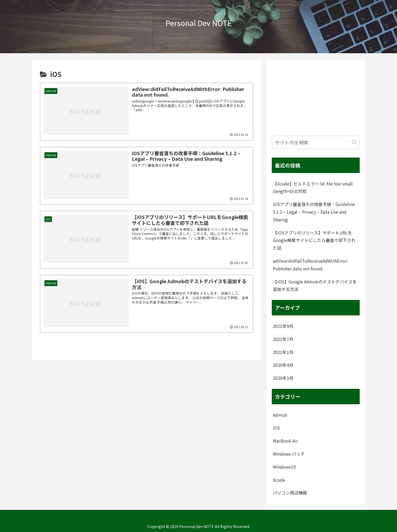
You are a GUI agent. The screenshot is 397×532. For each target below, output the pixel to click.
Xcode (279, 480)
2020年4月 (283, 365)
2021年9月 (283, 326)
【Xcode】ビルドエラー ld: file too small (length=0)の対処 (313, 187)
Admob (280, 415)
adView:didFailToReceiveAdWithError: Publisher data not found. (310, 265)
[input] (316, 142)
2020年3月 (283, 378)
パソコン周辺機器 (290, 493)
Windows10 (284, 467)
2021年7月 (283, 339)
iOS (276, 428)
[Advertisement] (316, 98)
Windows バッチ (289, 454)
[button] (354, 142)
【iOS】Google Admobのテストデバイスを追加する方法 (315, 285)
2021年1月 (283, 352)
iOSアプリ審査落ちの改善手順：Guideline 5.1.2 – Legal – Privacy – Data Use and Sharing (314, 212)
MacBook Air (285, 441)
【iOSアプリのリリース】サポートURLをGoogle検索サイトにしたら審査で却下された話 (314, 240)
